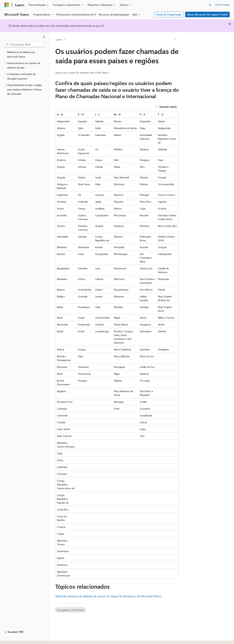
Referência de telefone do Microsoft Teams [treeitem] (21, 54)
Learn (59, 39)
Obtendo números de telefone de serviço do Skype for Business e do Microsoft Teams (108, 596)
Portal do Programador (169, 14)
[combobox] (25, 44)
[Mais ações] (176, 40)
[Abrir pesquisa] (210, 5)
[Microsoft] (7, 5)
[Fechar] (44, 37)
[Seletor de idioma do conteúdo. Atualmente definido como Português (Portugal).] (20, 638)
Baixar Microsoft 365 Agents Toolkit (208, 14)
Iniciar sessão (222, 5)
